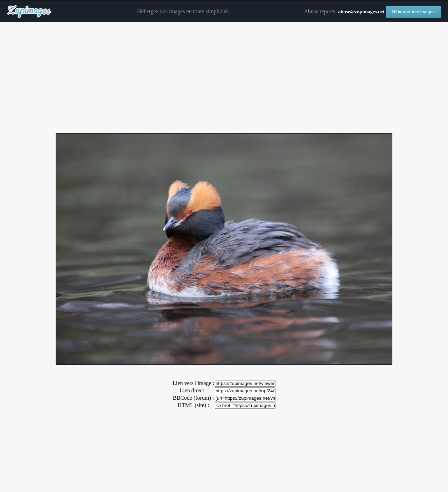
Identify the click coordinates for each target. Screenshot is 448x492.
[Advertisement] (224, 78)
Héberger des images (414, 12)
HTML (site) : (193, 405)
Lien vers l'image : (193, 383)
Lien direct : (193, 390)
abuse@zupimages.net (361, 12)
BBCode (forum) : (193, 398)
